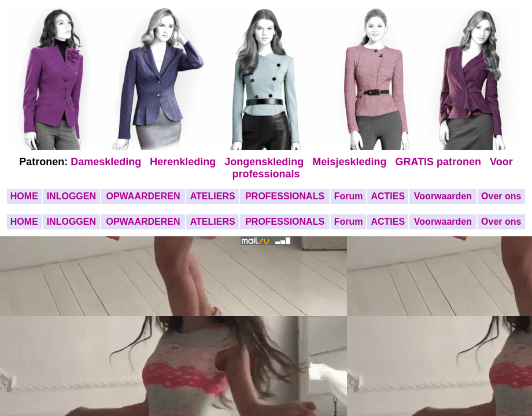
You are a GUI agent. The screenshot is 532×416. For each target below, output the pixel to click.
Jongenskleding (265, 162)
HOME (24, 196)
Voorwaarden (443, 196)
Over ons (501, 196)
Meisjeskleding (351, 162)
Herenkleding (184, 162)
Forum (349, 196)
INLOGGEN (71, 196)
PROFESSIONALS (285, 196)
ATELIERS (213, 196)
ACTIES (388, 196)
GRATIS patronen (441, 162)
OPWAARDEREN (143, 196)
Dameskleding (109, 162)
